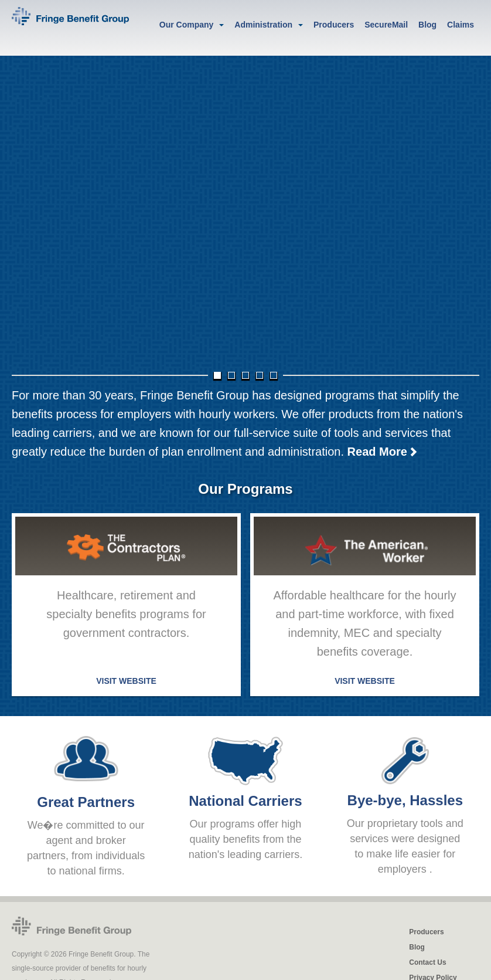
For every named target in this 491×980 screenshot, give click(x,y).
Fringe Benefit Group (71, 923)
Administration (263, 25)
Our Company (187, 25)
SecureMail (386, 25)
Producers (334, 25)
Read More (383, 448)
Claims (461, 25)
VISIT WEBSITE (126, 677)
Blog (427, 25)
